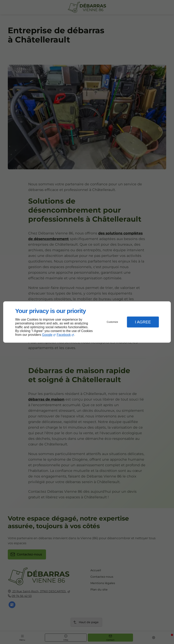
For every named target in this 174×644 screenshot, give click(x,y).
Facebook (64, 335)
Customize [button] (112, 322)
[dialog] (87, 322)
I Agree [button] (143, 322)
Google (47, 335)
